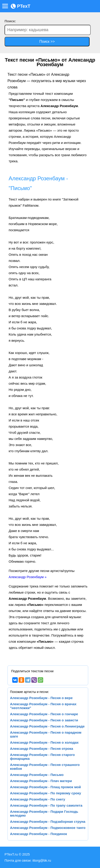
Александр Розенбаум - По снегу (37, 799)
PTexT (20, 6)
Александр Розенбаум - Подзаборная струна (48, 822)
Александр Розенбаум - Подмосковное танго (48, 828)
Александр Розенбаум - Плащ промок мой (45, 787)
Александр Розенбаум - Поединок (39, 834)
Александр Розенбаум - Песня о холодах (44, 742)
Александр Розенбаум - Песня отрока (42, 749)
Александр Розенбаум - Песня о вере (41, 698)
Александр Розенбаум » (28, 577)
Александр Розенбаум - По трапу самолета (46, 805)
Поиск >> (47, 41)
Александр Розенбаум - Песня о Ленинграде (47, 726)
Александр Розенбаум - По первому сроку (46, 793)
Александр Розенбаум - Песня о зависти (44, 720)
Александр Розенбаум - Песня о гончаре (44, 714)
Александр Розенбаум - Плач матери (41, 781)
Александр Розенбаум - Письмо (37, 775)
